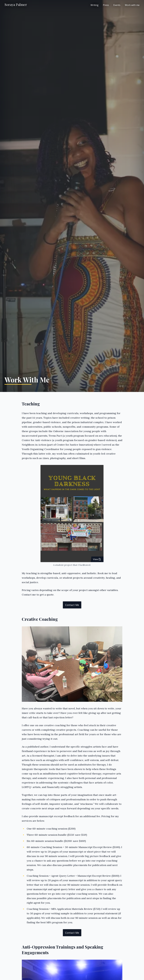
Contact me (72, 605)
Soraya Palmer (16, 4)
